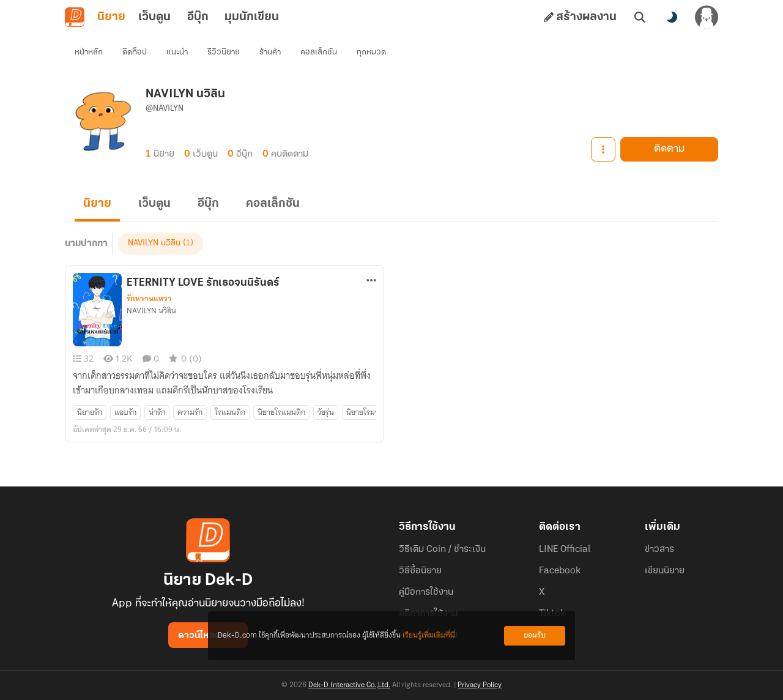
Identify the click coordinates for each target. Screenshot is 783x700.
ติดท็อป (135, 52)
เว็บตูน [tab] (154, 17)
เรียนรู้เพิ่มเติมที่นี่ (429, 635)
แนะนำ (177, 52)
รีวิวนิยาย (224, 52)
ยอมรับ (535, 635)
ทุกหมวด (371, 52)
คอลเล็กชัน (319, 52)
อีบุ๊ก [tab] (198, 17)
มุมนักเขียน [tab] (252, 17)
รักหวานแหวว (149, 299)
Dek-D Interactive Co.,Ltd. (349, 685)
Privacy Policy (480, 685)
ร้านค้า (270, 52)
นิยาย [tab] (111, 17)
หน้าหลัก (89, 52)
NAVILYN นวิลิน (154, 243)
